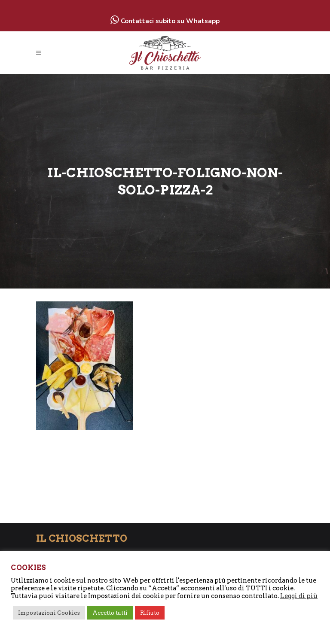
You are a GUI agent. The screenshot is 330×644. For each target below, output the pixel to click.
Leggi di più (299, 596)
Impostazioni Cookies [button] (49, 613)
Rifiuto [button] (150, 613)
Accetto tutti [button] (110, 613)
